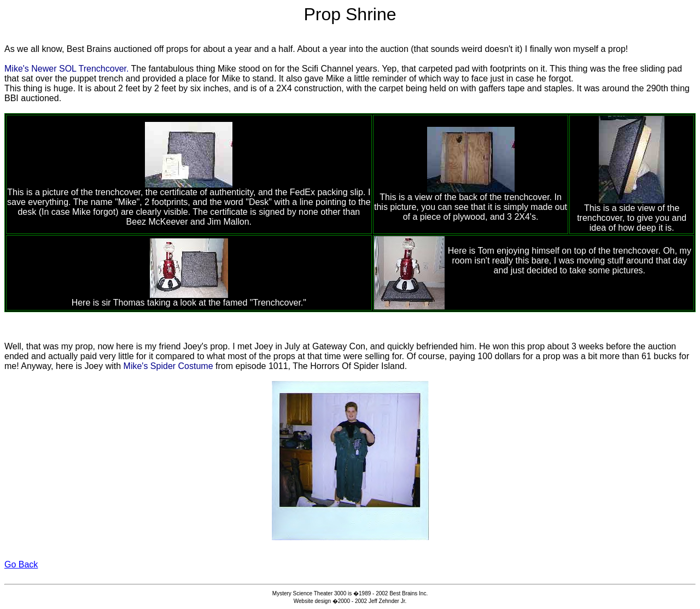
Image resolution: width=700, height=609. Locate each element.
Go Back (21, 564)
